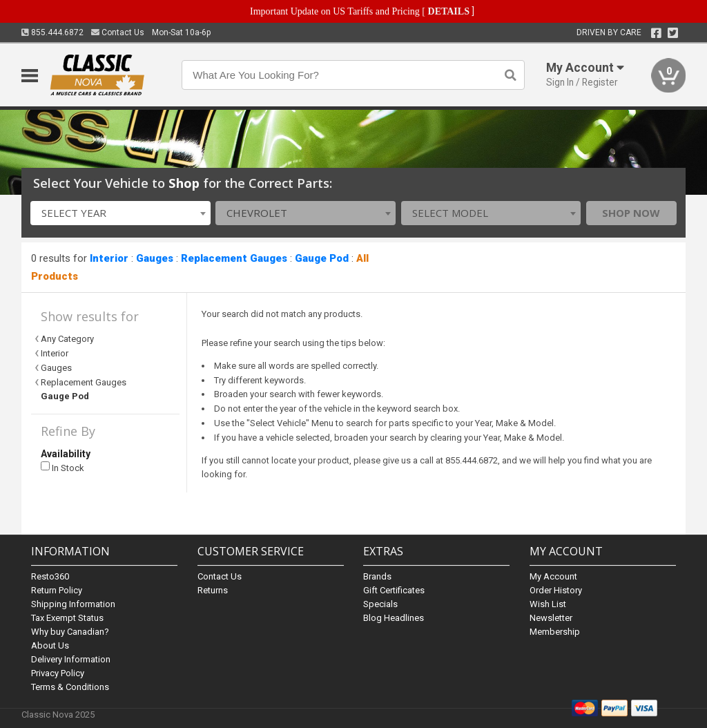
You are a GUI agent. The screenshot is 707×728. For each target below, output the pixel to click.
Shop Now (631, 213)
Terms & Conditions (70, 687)
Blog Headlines (394, 618)
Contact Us (118, 32)
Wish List (548, 604)
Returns (213, 590)
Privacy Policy (58, 673)
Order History (556, 590)
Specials (380, 604)
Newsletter (551, 618)
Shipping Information (73, 604)
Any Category (67, 339)
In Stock (62, 467)
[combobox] (120, 213)
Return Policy (57, 590)
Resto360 (50, 576)
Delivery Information (71, 659)
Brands (377, 576)
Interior (109, 258)
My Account (553, 576)
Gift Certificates (394, 590)
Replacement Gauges (234, 258)
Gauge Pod (322, 258)
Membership (555, 632)
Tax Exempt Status (67, 618)
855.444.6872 (52, 32)
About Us (50, 645)
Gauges (155, 258)
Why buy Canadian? (70, 632)
